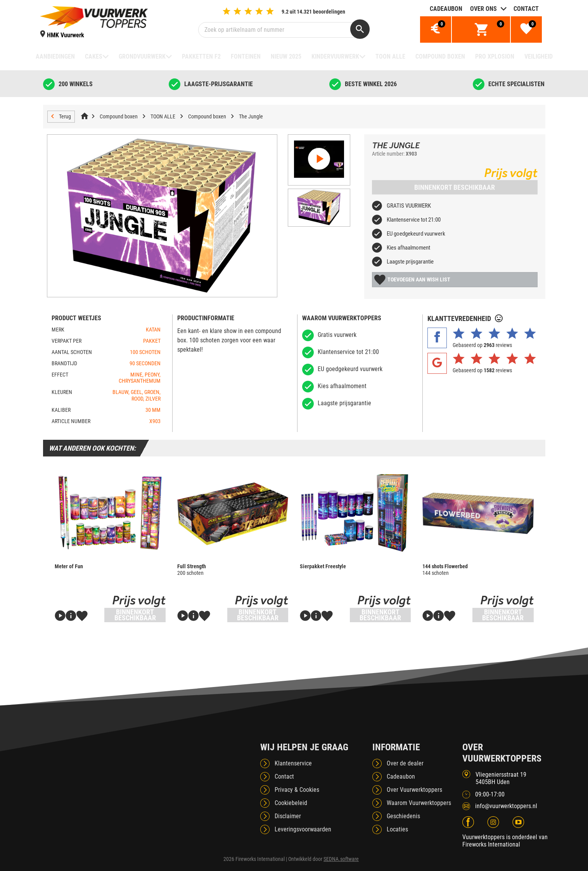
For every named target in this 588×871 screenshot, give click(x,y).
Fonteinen (246, 56)
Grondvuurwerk (142, 56)
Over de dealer (405, 763)
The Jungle (251, 116)
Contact (526, 9)
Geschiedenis (403, 816)
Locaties (397, 829)
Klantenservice (293, 763)
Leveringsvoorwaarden (303, 829)
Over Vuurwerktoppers (414, 790)
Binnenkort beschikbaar (455, 187)
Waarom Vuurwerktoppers (419, 803)
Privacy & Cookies (297, 790)
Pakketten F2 (201, 56)
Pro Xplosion (495, 56)
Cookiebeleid (291, 803)
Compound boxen (440, 56)
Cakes (94, 56)
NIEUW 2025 (286, 56)
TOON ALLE (390, 56)
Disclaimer (288, 816)
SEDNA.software (341, 859)
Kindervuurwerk (335, 56)
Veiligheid (539, 56)
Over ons (483, 9)
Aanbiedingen (55, 56)
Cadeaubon (446, 9)
